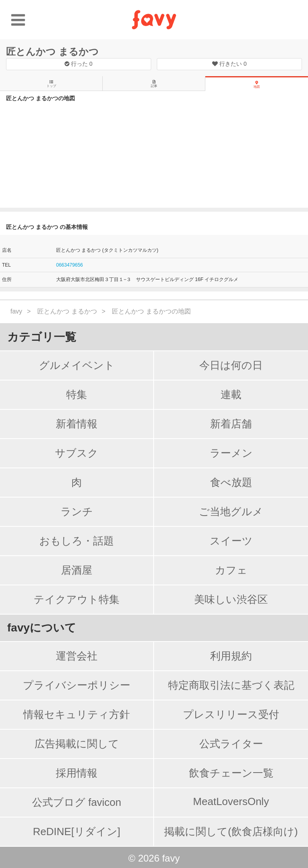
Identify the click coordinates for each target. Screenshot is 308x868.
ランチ (77, 512)
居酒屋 (77, 570)
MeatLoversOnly (231, 801)
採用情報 (77, 773)
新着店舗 (231, 424)
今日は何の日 (231, 365)
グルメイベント (77, 365)
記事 (154, 84)
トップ (51, 84)
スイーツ (231, 541)
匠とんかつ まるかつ (52, 52)
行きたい (229, 64)
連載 (231, 395)
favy (16, 311)
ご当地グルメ (231, 512)
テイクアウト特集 (77, 599)
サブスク (77, 453)
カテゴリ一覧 (42, 337)
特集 (77, 395)
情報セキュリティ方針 (77, 714)
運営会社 (77, 656)
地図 (257, 85)
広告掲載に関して (77, 744)
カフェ (231, 570)
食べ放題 (231, 482)
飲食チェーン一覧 (231, 773)
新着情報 (77, 424)
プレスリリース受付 (231, 714)
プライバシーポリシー (77, 685)
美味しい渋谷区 (231, 599)
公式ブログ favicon (77, 802)
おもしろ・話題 (77, 541)
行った (79, 64)
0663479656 (70, 265)
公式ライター (231, 744)
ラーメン (231, 453)
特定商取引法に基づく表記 (231, 685)
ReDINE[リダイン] (77, 832)
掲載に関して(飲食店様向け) (231, 832)
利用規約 (231, 656)
